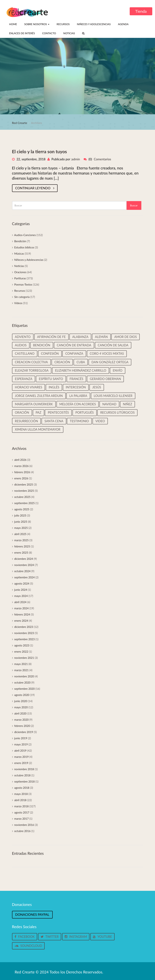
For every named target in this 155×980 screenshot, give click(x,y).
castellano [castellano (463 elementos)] (25, 354)
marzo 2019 (21, 757)
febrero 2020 (22, 726)
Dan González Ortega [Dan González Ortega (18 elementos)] (110, 362)
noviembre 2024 (24, 565)
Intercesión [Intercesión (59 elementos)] (76, 387)
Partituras (20, 278)
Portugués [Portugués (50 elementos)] (85, 412)
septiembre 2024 (24, 577)
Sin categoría (22, 297)
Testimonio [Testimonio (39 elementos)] (79, 421)
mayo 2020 (21, 707)
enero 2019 (21, 763)
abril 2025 (20, 534)
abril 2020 (20, 713)
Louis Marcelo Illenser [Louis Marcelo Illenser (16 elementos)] (113, 396)
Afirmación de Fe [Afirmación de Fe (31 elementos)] (51, 337)
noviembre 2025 (24, 491)
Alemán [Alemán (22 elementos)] (101, 337)
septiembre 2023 (24, 639)
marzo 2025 (21, 540)
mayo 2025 (21, 528)
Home (13, 24)
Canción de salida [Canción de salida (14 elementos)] (113, 345)
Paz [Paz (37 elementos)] (39, 412)
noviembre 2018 (24, 769)
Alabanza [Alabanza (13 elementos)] (80, 337)
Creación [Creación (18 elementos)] (62, 362)
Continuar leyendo (35, 188)
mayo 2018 (21, 794)
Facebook (25, 937)
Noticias (69, 33)
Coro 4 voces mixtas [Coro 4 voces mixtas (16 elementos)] (107, 354)
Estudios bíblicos (24, 247)
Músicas (19, 254)
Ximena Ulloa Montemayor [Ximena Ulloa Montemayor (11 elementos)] (38, 429)
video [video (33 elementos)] (100, 421)
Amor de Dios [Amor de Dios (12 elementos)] (125, 337)
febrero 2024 (22, 614)
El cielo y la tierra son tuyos (40, 151)
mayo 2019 (21, 744)
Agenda (123, 24)
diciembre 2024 (24, 559)
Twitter (50, 937)
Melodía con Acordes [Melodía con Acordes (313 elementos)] (78, 404)
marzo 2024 (21, 608)
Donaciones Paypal (32, 914)
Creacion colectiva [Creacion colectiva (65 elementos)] (31, 362)
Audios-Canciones (25, 235)
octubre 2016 (22, 831)
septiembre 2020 (24, 689)
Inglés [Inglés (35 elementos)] (54, 387)
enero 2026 (21, 478)
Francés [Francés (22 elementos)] (76, 379)
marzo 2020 (21, 720)
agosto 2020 (22, 695)
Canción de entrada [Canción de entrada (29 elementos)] (74, 345)
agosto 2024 (22, 583)
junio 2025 (21, 522)
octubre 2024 (22, 571)
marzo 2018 (21, 806)
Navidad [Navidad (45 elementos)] (109, 404)
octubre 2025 (22, 497)
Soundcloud (28, 946)
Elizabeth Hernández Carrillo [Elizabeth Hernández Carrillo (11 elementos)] (81, 370)
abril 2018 (20, 800)
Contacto (49, 33)
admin (76, 159)
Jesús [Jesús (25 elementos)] (97, 387)
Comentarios (102, 159)
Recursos (63, 24)
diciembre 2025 (24, 484)
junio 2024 (21, 590)
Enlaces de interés (22, 33)
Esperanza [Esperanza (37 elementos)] (24, 379)
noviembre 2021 (24, 658)
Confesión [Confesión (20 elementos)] (50, 354)
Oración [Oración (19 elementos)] (22, 412)
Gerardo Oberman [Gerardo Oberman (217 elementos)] (105, 379)
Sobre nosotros (37, 24)
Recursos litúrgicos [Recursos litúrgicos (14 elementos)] (117, 412)
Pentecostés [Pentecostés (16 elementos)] (58, 412)
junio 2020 (21, 701)
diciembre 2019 (24, 732)
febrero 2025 (22, 546)
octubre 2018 (22, 775)
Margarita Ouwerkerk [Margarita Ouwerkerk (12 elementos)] (34, 404)
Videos (18, 303)
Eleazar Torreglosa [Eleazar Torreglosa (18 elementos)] (32, 370)
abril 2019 (20, 751)
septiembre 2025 (24, 503)
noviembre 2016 (24, 825)
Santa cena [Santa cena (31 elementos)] (54, 421)
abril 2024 (20, 602)
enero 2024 (21, 621)
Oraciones (20, 272)
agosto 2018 (22, 788)
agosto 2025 (22, 509)
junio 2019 (21, 738)
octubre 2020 (22, 682)
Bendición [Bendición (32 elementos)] (42, 345)
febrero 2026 (22, 472)
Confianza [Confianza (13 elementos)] (74, 354)
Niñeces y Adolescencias (94, 24)
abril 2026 (20, 460)
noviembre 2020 (24, 676)
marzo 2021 (21, 670)
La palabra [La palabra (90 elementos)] (78, 396)
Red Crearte (20, 123)
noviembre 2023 (24, 633)
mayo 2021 (21, 664)
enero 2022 (21, 652)
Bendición (20, 241)
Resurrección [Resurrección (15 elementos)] (27, 421)
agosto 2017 (22, 812)
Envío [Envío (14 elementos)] (118, 370)
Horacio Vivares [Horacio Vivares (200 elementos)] (29, 387)
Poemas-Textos (23, 284)
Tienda (141, 11)
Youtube (102, 937)
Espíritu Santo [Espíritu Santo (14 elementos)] (51, 379)
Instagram (76, 937)
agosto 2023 (22, 645)
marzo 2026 (21, 466)
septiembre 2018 (24, 781)
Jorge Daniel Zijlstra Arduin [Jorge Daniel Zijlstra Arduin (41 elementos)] (39, 396)
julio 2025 (20, 515)
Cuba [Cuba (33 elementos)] (81, 362)
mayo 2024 (21, 596)
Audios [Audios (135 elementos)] (21, 345)
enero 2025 (21, 553)
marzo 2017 (21, 819)
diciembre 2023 (24, 627)
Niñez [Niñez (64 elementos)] (128, 404)
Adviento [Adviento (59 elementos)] (23, 337)
